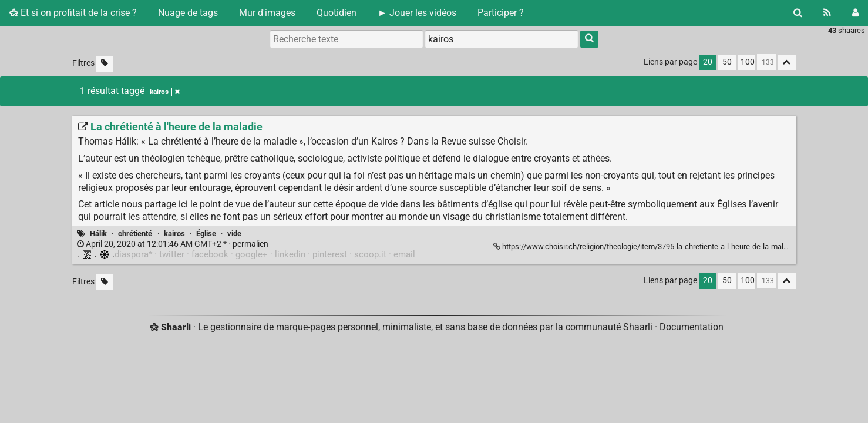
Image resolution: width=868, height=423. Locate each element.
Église (206, 234)
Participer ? (501, 13)
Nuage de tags (188, 13)
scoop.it (370, 254)
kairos (174, 234)
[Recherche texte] (346, 39)
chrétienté (135, 234)
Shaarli (176, 327)
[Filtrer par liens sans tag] (105, 64)
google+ (252, 254)
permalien (173, 244)
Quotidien (337, 13)
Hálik (98, 234)
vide (234, 234)
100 (748, 62)
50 (727, 62)
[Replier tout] (787, 63)
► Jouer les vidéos (417, 13)
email (404, 254)
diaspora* (133, 254)
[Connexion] (855, 13)
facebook (210, 254)
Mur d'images (267, 13)
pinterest (330, 254)
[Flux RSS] (827, 13)
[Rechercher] (798, 13)
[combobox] (502, 39)
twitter (172, 254)
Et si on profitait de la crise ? (73, 13)
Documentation (692, 327)
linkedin (290, 254)
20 (708, 62)
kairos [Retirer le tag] (165, 92)
